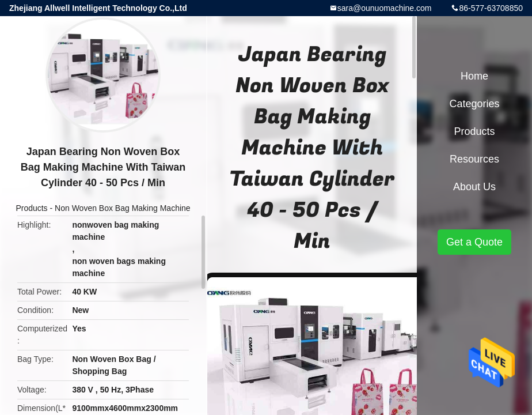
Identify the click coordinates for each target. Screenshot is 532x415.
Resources (474, 159)
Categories (474, 104)
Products (31, 208)
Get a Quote (474, 242)
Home (474, 76)
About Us (474, 187)
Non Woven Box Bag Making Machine (123, 208)
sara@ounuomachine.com (385, 8)
